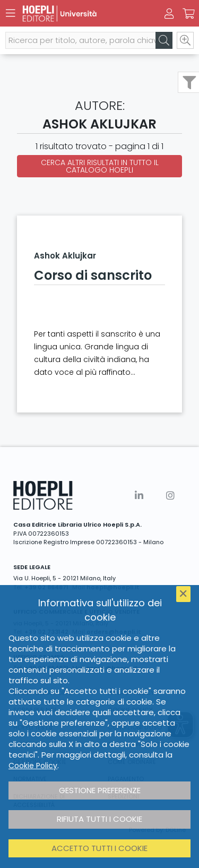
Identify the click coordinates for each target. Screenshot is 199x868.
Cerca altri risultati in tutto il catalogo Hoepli (100, 166)
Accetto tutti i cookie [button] (99, 848)
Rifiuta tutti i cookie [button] (99, 819)
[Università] (81, 14)
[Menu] (11, 13)
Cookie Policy (33, 766)
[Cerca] (164, 40)
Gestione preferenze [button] (100, 790)
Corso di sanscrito (93, 275)
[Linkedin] (139, 496)
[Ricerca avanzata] (185, 40)
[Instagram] (170, 496)
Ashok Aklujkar (65, 256)
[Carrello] (188, 14)
